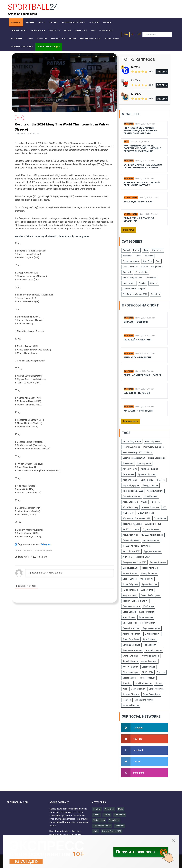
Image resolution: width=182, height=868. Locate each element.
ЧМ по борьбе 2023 (131, 551)
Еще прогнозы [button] (131, 421)
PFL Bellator (128, 513)
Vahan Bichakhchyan (144, 700)
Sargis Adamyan (156, 689)
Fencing (143, 283)
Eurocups (161, 672)
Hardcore (161, 480)
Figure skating (142, 272)
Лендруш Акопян (150, 485)
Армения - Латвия (146, 474)
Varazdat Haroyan (131, 705)
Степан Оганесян (131, 656)
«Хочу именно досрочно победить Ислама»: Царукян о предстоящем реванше (143, 148)
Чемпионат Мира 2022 (133, 491)
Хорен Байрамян (130, 584)
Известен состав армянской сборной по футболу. (142, 184)
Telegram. (46, 544)
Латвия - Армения (131, 540)
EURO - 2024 (148, 672)
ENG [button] (126, 34)
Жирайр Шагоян (130, 661)
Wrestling (149, 256)
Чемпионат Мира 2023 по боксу (137, 452)
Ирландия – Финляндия (138, 411)
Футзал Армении (151, 540)
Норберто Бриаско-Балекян (135, 601)
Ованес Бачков (130, 579)
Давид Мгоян (160, 518)
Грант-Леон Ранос (131, 639)
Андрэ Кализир (130, 595)
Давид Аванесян (149, 573)
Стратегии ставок (131, 261)
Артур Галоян (129, 617)
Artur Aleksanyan (130, 667)
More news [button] (129, 230)
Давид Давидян (130, 568)
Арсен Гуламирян (155, 491)
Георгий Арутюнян (131, 447)
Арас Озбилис (149, 639)
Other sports (131, 198)
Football (129, 124)
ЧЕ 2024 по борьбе (145, 513)
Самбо (144, 502)
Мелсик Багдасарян (132, 441)
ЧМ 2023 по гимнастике (152, 535)
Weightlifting (157, 267)
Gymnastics (151, 278)
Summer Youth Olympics (134, 289)
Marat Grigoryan (138, 689)
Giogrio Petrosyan (147, 678)
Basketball (127, 256)
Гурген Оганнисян (157, 458)
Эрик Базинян (147, 579)
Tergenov (136, 94)
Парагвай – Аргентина (137, 340)
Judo (125, 689)
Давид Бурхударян (132, 496)
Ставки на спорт (130, 267)
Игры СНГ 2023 (143, 557)
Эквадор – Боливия (136, 322)
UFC (164, 507)
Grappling (127, 683)
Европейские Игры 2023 (134, 458)
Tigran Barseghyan (151, 694)
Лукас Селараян (130, 590)
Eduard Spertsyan (131, 672)
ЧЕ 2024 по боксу (130, 507)
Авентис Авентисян (132, 634)
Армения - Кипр (130, 469)
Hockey (144, 267)
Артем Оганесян (130, 502)
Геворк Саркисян (148, 623)
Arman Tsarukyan (149, 661)
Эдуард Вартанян (151, 529)
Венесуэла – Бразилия (137, 357)
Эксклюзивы (128, 474)
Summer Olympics (131, 694)
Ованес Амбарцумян (150, 595)
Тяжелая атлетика (131, 606)
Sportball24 (28, 551)
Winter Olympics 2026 (132, 278)
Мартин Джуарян (131, 485)
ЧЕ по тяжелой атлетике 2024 (136, 518)
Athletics (154, 283)
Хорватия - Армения (132, 524)
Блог (158, 261)
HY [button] (139, 34)
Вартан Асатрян (130, 573)
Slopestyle (127, 272)
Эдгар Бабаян (129, 612)
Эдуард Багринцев (131, 645)
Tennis (139, 256)
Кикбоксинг (149, 606)
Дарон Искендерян (151, 628)
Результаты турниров (154, 447)
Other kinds (114, 820)
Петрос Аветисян (150, 568)
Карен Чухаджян (147, 612)
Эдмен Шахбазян (131, 628)
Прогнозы (156, 502)
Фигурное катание (151, 656)
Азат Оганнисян (130, 480)
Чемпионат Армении (132, 650)
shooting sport (129, 283)
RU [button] (133, 34)
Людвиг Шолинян (158, 562)
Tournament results (102, 826)
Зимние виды (147, 480)
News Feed (147, 261)
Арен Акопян (147, 590)
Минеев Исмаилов (150, 507)
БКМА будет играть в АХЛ (139, 202)
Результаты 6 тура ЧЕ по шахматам (139, 220)
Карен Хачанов (146, 617)
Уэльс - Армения (153, 441)
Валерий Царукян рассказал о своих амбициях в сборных (143, 166)
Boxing (136, 250)
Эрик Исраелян (144, 463)
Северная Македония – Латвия (143, 375)
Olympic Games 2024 (112, 831)
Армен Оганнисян (154, 650)
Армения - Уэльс (153, 524)
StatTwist (136, 80)
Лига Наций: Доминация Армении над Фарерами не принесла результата (140, 131)
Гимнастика (128, 463)
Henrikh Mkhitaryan (143, 683)
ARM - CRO (128, 557)
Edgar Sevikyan (149, 667)
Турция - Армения (152, 551)
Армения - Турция (149, 469)
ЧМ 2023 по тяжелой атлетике (137, 546)
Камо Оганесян (130, 623)
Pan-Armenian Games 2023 (135, 294)
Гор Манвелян (151, 645)
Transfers (155, 294)
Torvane (135, 67)
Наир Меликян (151, 496)
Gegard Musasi (129, 678)
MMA (126, 142)
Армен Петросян (150, 584)
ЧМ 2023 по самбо (131, 529)
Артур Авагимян (130, 535)
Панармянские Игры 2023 (134, 562)
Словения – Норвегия (137, 393)
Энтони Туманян (152, 634)
